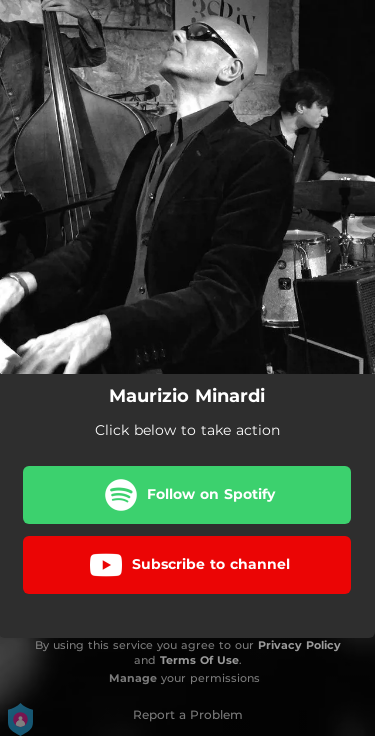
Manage (133, 678)
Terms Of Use (199, 660)
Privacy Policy (299, 645)
